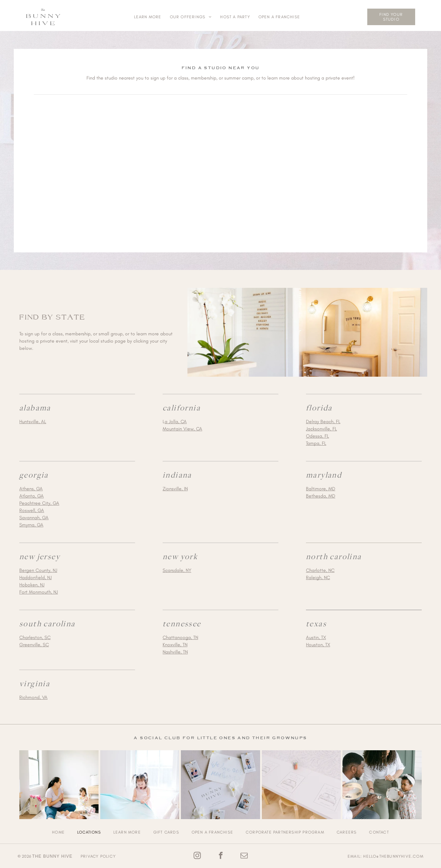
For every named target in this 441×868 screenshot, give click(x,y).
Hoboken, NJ (32, 583)
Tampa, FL (316, 442)
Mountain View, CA (182, 427)
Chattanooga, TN (180, 636)
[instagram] (197, 855)
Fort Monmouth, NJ (39, 590)
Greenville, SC (34, 643)
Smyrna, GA (31, 523)
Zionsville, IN (175, 487)
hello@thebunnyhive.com (393, 855)
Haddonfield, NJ (35, 576)
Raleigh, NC (318, 576)
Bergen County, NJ (38, 569)
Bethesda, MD (321, 494)
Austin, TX (316, 636)
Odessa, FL (317, 434)
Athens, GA (31, 487)
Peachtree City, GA (39, 501)
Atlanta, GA (32, 494)
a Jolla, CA (176, 420)
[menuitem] (148, 17)
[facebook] (220, 855)
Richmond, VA (33, 696)
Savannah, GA (34, 516)
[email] (244, 855)
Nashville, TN (175, 650)
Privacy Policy (98, 855)
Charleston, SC (35, 636)
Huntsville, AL (33, 420)
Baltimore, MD (321, 487)
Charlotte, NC (320, 569)
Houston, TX (318, 643)
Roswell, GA (32, 509)
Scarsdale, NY (177, 569)
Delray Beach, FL (323, 420)
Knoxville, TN (175, 643)
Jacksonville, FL (321, 427)
